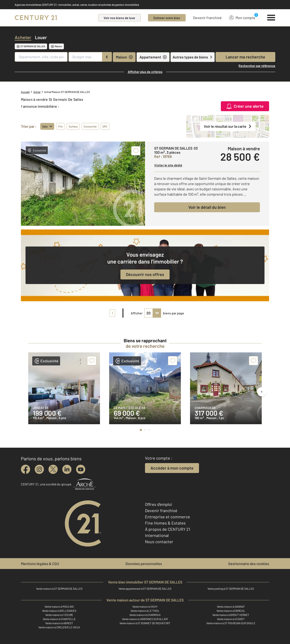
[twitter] (53, 469)
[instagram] (39, 469)
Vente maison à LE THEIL (145, 611)
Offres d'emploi (159, 504)
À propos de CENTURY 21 (168, 529)
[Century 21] (36, 18)
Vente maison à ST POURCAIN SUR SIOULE (231, 623)
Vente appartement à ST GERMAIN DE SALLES (145, 589)
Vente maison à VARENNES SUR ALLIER (145, 619)
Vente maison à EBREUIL (231, 611)
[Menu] (271, 18)
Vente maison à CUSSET (231, 619)
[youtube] (81, 469)
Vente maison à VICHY (145, 606)
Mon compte (242, 17)
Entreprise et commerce (168, 517)
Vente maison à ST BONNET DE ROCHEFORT (145, 623)
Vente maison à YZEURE (59, 615)
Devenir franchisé (207, 18)
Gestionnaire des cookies (249, 564)
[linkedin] (67, 469)
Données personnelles (144, 564)
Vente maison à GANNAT (231, 606)
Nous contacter (159, 542)
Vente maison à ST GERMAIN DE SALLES (59, 589)
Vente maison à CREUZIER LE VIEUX (59, 627)
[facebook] (26, 469)
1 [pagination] (112, 313)
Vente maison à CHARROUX (145, 615)
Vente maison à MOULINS (59, 606)
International (157, 535)
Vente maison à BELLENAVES (59, 611)
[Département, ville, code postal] (41, 57)
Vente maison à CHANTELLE (59, 619)
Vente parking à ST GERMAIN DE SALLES (231, 589)
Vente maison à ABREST (59, 623)
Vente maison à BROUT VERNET (231, 615)
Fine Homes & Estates (165, 523)
